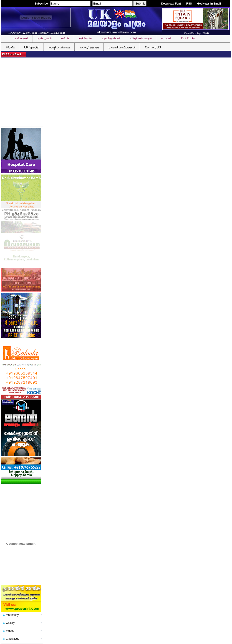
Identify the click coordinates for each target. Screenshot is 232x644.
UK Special (32, 48)
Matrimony (12, 615)
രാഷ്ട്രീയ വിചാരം (59, 48)
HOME (10, 48)
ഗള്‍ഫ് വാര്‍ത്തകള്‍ (122, 48)
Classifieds (13, 639)
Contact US (153, 48)
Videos (10, 631)
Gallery (10, 623)
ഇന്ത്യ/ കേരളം (89, 48)
